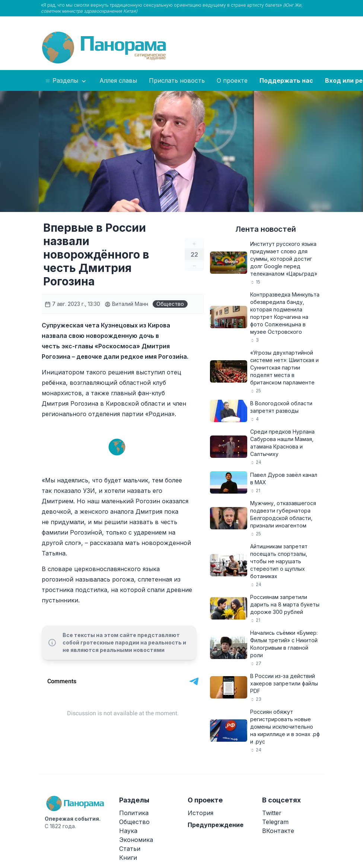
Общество (170, 304)
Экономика (136, 840)
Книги (128, 858)
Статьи (130, 849)
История (200, 813)
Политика (134, 813)
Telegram (275, 822)
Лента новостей (266, 229)
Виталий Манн (126, 304)
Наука (128, 831)
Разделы (66, 81)
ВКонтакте (278, 831)
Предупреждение (216, 825)
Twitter (272, 813)
